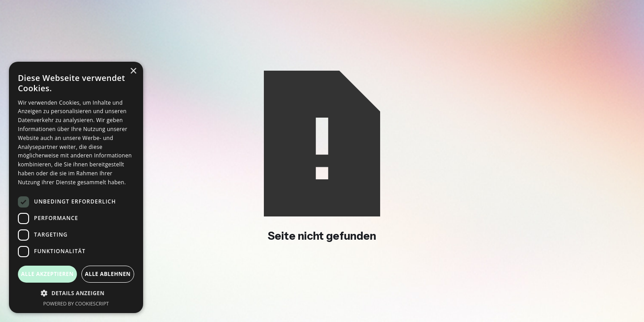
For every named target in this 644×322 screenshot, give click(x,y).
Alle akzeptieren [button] (47, 274)
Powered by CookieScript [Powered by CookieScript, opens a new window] (76, 303)
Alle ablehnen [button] (108, 274)
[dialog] (76, 187)
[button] (76, 293)
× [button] (133, 71)
